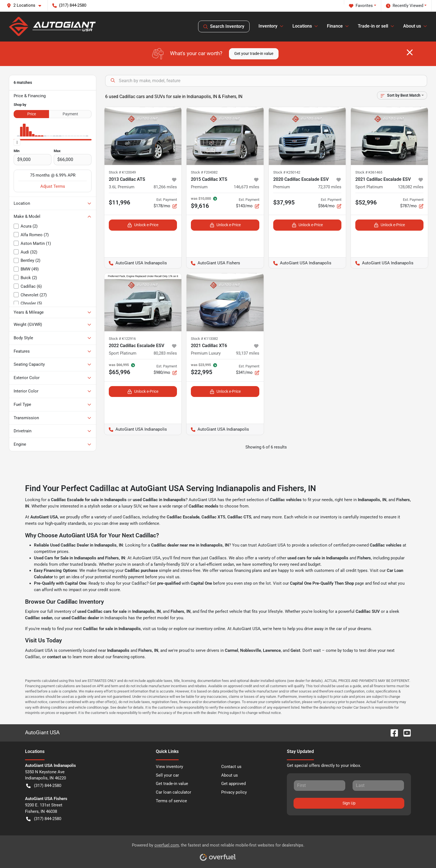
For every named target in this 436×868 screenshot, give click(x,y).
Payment (70, 114)
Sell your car (167, 775)
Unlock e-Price (143, 225)
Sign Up (349, 803)
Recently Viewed (405, 6)
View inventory (169, 767)
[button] (26, 5)
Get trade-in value (172, 784)
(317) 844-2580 (44, 786)
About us (230, 775)
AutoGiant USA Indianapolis (136, 263)
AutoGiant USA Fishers (213, 263)
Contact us (231, 767)
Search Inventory (224, 26)
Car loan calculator (173, 792)
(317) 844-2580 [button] (69, 5)
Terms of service (171, 801)
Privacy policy (234, 792)
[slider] (17, 142)
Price (32, 114)
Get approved (233, 784)
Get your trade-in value (254, 53)
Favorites (361, 6)
